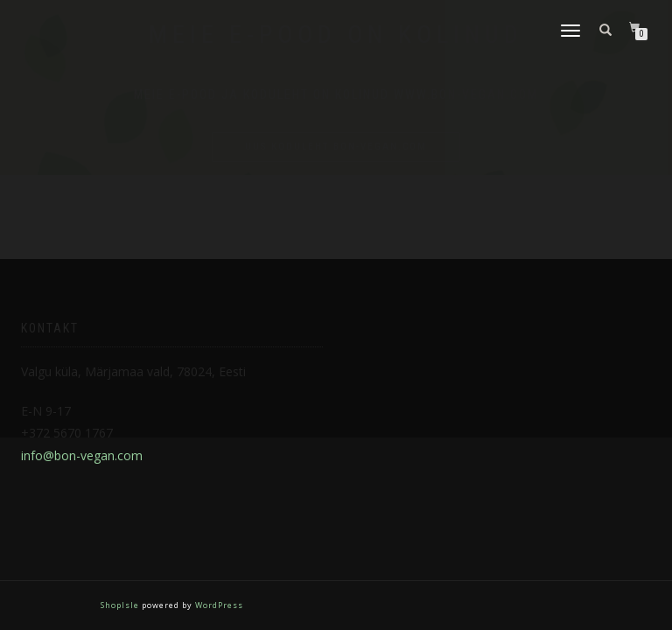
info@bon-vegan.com (82, 455)
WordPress (218, 605)
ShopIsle (121, 605)
